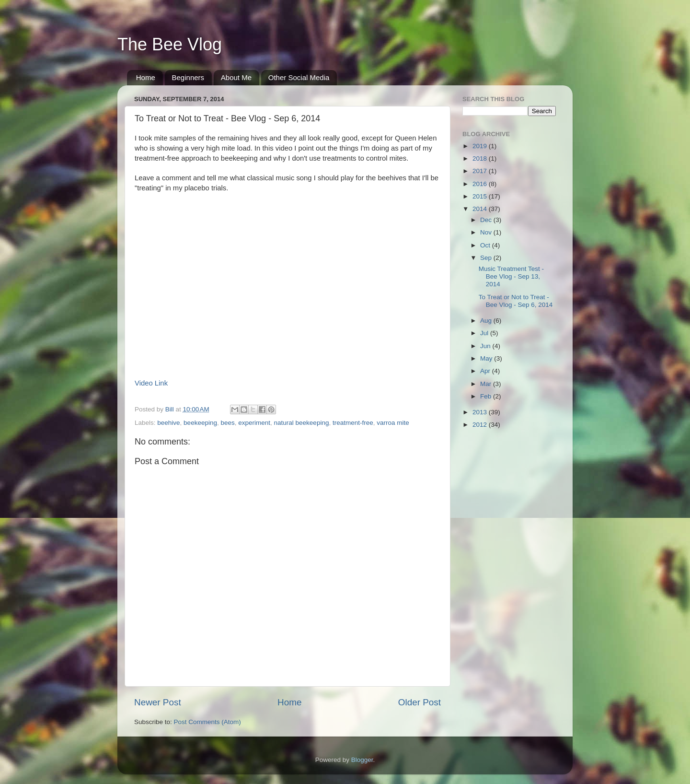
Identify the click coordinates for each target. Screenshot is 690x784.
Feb (487, 396)
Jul (485, 333)
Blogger (362, 760)
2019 (481, 146)
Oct (486, 245)
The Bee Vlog (170, 44)
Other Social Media (299, 77)
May (487, 358)
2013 (481, 412)
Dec (487, 220)
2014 (481, 209)
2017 (481, 171)
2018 (481, 158)
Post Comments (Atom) (207, 722)
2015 (481, 196)
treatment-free (353, 423)
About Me (236, 77)
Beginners (188, 77)
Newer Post (158, 702)
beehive (168, 423)
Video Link (151, 383)
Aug (487, 321)
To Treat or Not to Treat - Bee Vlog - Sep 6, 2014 (516, 301)
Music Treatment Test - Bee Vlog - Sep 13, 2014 (511, 276)
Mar (487, 384)
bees (227, 423)
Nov (487, 232)
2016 (481, 184)
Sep (487, 258)
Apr (486, 371)
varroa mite (393, 423)
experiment (254, 423)
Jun (486, 346)
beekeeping (200, 423)
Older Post (420, 702)
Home (146, 77)
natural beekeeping (302, 423)
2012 (481, 425)
